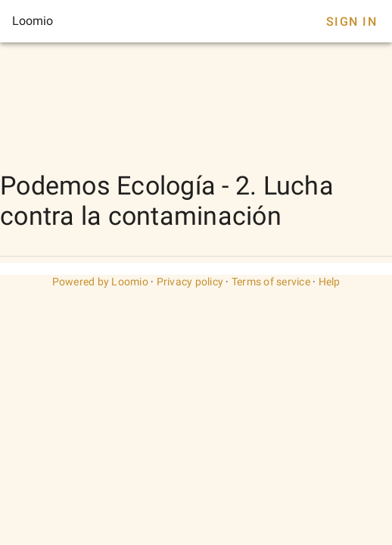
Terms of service (271, 282)
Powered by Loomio (100, 282)
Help (330, 282)
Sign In (352, 22)
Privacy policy (190, 282)
